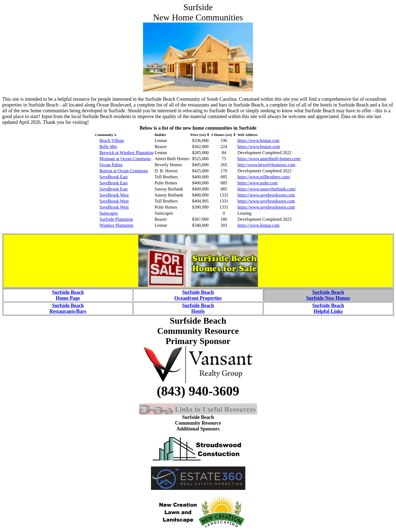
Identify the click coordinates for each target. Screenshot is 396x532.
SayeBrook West (114, 195)
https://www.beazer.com (259, 147)
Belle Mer (108, 147)
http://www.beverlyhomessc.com (266, 165)
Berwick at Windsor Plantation (127, 153)
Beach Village (112, 140)
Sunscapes (109, 213)
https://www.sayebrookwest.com (266, 195)
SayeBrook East (114, 177)
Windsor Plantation (116, 225)
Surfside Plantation (116, 219)
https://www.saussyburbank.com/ (267, 189)
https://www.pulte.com (258, 183)
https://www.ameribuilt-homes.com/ (269, 159)
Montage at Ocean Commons (125, 159)
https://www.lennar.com (259, 140)
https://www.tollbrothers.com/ (264, 177)
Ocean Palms (111, 165)
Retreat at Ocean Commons (124, 171)
